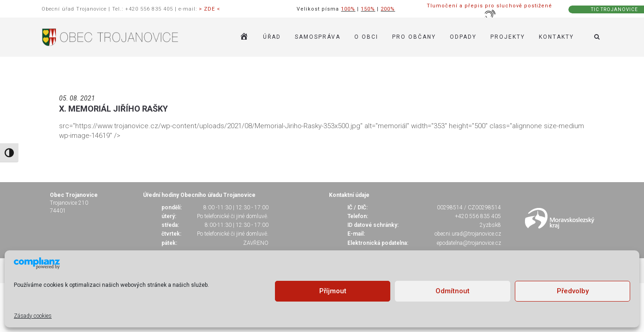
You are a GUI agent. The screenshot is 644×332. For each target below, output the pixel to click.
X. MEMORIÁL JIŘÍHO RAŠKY (113, 109)
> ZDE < (209, 9)
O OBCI (366, 37)
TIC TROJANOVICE (614, 9)
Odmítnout (453, 291)
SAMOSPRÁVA (318, 37)
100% (348, 9)
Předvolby (573, 291)
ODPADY (463, 37)
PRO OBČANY (414, 37)
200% (388, 9)
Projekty (508, 37)
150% (368, 9)
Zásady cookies (33, 316)
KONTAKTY (556, 37)
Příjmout (333, 291)
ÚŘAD (272, 37)
